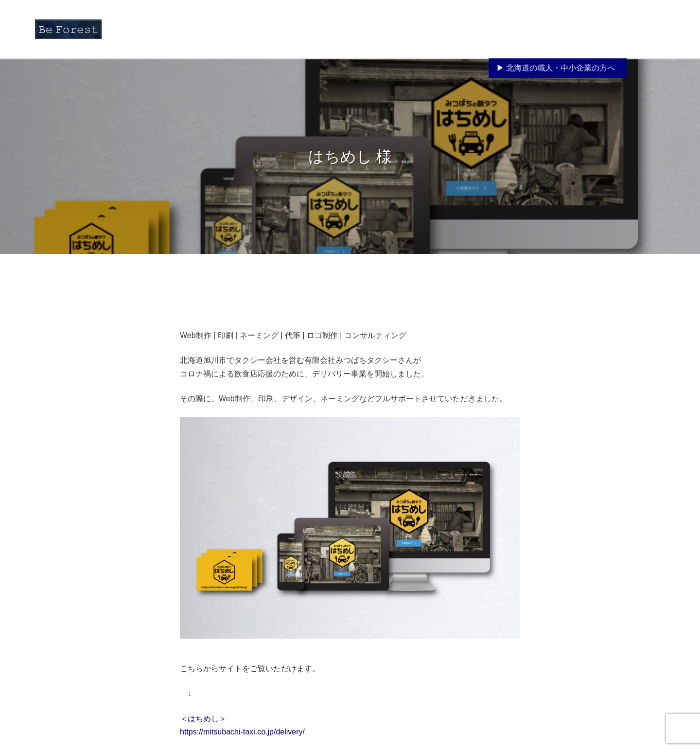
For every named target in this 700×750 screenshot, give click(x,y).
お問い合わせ (641, 27)
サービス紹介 (490, 38)
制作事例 (532, 27)
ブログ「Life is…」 (583, 27)
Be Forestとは (441, 27)
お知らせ (398, 27)
